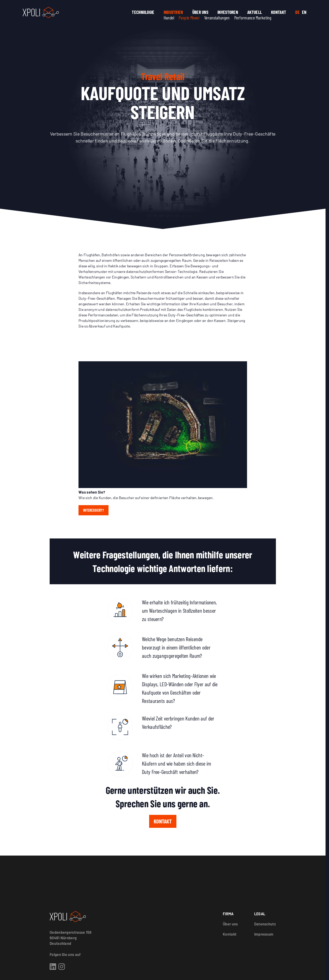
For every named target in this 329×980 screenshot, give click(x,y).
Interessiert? (94, 510)
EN (304, 12)
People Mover (189, 18)
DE (297, 12)
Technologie (143, 12)
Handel (169, 18)
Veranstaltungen (217, 18)
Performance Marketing (253, 18)
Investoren (228, 12)
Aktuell (255, 12)
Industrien (173, 12)
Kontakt (279, 12)
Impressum (264, 934)
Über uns (200, 12)
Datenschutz (265, 924)
